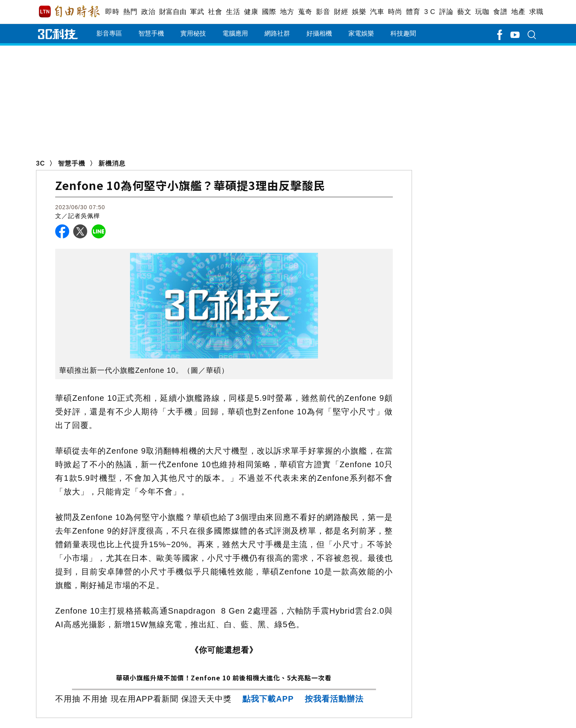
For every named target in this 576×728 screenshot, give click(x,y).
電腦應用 (235, 33)
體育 (413, 12)
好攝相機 (319, 33)
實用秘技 (193, 33)
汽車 (377, 12)
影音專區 (109, 33)
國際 (269, 12)
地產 (518, 12)
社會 (215, 12)
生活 (233, 12)
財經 (341, 12)
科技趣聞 (403, 33)
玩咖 (482, 12)
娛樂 (359, 12)
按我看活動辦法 (334, 699)
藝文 (464, 12)
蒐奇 (305, 12)
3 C (430, 12)
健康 (251, 12)
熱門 (130, 12)
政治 (148, 12)
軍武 (197, 12)
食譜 (500, 12)
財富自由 (173, 12)
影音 (323, 12)
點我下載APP (268, 699)
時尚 (395, 12)
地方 (287, 12)
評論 (446, 12)
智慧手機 (151, 33)
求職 (536, 12)
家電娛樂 (361, 33)
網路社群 (277, 33)
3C (40, 163)
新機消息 (112, 163)
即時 (112, 12)
